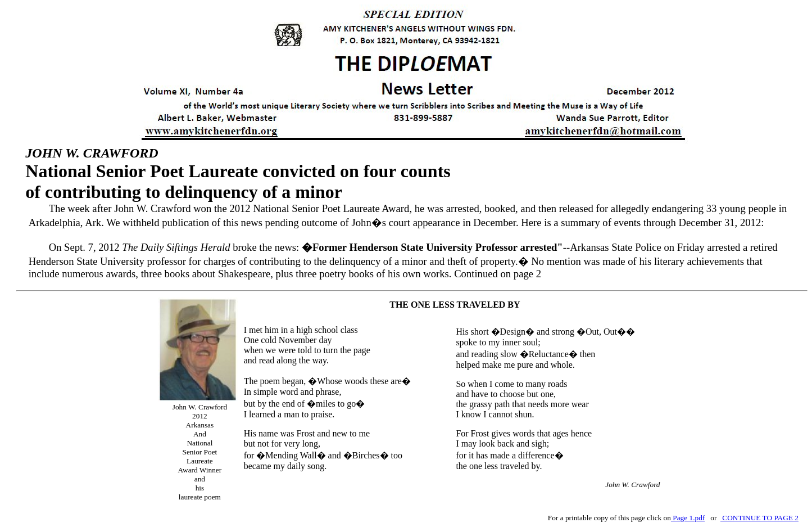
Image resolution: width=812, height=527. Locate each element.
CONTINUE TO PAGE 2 (759, 518)
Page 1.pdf (688, 518)
